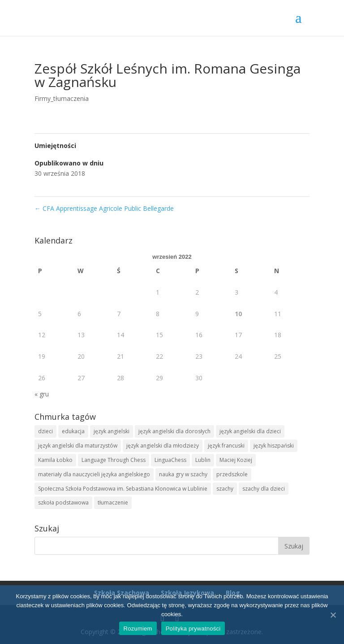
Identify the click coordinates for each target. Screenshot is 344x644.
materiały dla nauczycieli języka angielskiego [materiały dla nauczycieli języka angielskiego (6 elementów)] (94, 474)
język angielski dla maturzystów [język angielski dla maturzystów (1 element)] (78, 446)
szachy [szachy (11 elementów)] (225, 489)
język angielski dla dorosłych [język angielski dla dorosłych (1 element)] (174, 431)
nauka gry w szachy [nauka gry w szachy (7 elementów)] (183, 474)
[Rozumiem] (333, 615)
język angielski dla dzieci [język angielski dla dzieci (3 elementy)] (250, 431)
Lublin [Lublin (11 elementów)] (203, 460)
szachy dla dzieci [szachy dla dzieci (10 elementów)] (264, 489)
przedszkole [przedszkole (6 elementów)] (232, 474)
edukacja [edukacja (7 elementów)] (73, 431)
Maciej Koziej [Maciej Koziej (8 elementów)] (236, 460)
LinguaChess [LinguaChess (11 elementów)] (170, 460)
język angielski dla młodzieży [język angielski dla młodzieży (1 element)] (163, 446)
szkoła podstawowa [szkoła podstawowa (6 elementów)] (63, 503)
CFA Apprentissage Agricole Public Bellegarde (104, 208)
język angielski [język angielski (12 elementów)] (112, 431)
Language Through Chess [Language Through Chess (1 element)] (114, 460)
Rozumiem (138, 629)
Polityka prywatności (193, 629)
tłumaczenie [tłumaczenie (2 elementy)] (113, 503)
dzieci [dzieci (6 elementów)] (45, 431)
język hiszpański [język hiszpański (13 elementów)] (274, 446)
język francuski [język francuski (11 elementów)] (226, 446)
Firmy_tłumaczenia (62, 98)
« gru (42, 394)
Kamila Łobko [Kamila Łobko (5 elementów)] (55, 460)
